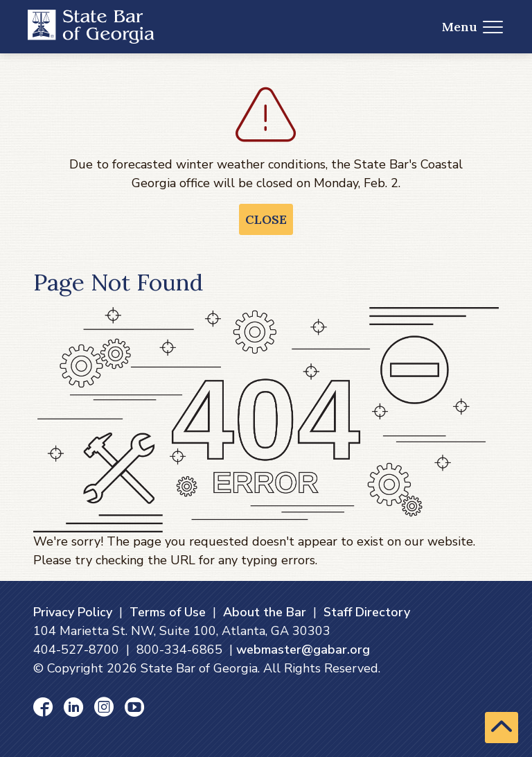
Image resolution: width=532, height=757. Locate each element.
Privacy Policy (73, 612)
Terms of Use (168, 612)
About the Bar (265, 612)
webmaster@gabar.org (303, 650)
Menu (473, 27)
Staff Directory (367, 612)
